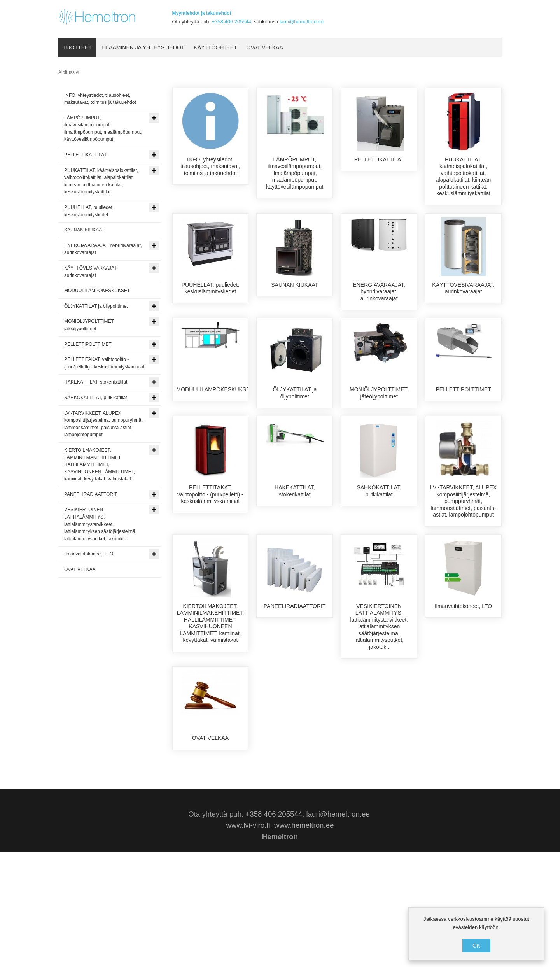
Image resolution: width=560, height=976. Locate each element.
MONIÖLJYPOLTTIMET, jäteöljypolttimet (379, 428)
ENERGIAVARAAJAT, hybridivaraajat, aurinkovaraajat (379, 299)
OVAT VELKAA (210, 821)
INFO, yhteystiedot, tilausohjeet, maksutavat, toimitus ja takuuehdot (210, 166)
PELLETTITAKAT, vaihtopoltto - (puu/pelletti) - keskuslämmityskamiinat (210, 563)
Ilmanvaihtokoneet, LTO (463, 689)
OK (476, 946)
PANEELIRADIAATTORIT (295, 689)
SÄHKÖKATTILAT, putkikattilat (379, 560)
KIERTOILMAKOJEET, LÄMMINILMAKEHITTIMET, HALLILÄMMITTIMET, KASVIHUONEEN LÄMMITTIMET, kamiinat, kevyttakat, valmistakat (211, 706)
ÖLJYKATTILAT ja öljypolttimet (295, 428)
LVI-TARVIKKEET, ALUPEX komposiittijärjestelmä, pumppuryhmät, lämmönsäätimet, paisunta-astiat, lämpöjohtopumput (463, 570)
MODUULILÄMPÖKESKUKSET (215, 424)
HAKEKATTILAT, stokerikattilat (295, 560)
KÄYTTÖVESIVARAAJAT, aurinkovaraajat (463, 295)
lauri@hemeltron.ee (302, 22)
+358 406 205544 (232, 22)
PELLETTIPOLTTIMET (464, 424)
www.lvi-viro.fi (248, 949)
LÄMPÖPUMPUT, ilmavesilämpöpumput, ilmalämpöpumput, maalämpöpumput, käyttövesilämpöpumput (295, 173)
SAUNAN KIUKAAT (295, 292)
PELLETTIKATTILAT (379, 159)
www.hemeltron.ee (304, 949)
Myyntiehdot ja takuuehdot (202, 13)
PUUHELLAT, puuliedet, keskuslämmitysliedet (210, 295)
